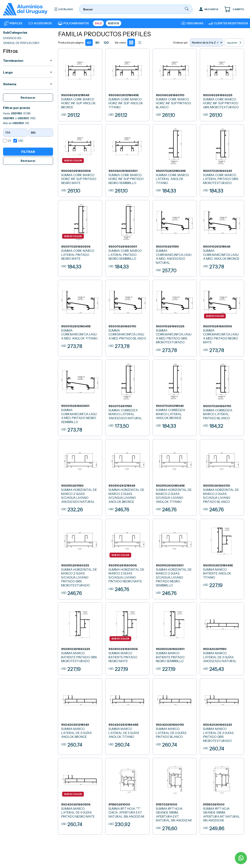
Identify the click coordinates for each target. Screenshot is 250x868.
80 (97, 43)
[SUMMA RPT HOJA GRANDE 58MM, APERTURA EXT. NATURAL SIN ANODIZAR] (175, 795)
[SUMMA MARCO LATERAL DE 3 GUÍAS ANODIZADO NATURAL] (222, 638)
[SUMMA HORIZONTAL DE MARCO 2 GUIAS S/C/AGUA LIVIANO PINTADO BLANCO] (222, 477)
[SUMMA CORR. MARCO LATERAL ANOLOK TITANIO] (175, 161)
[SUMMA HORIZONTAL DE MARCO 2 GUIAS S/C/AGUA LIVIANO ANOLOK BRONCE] (127, 477)
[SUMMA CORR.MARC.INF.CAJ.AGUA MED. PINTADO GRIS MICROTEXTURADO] (175, 318)
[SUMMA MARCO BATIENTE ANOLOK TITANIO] (222, 559)
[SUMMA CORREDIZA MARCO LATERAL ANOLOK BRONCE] (175, 397)
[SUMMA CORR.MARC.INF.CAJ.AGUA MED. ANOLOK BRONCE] (222, 238)
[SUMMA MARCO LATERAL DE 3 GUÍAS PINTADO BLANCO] (175, 716)
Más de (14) (16, 123)
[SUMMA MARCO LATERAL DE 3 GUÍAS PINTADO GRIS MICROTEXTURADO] (222, 716)
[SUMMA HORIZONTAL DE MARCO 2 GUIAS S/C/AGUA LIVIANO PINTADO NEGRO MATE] (127, 559)
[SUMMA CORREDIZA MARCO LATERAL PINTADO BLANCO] (222, 397)
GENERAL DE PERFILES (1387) (21, 43)
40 (89, 43)
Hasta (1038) (17, 113)
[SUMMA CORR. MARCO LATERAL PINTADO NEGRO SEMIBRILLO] (127, 238)
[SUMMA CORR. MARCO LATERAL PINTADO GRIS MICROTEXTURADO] (222, 161)
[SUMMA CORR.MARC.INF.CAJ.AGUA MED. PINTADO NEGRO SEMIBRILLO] (80, 397)
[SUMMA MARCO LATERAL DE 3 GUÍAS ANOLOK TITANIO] (127, 716)
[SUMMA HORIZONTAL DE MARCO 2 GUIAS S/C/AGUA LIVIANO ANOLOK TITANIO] (175, 477)
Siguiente (234, 43)
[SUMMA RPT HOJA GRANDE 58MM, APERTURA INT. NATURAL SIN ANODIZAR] (222, 795)
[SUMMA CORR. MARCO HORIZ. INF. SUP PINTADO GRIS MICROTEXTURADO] (222, 85)
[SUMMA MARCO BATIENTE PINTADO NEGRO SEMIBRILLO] (175, 638)
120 (106, 43)
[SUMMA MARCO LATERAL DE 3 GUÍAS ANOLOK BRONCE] (80, 716)
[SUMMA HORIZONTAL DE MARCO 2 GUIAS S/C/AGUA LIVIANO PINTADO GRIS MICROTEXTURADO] (80, 559)
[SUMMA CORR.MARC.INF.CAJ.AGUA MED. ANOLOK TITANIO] (80, 318)
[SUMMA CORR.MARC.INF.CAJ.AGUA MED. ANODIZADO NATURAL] (175, 238)
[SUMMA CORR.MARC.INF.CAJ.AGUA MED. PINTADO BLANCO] (127, 318)
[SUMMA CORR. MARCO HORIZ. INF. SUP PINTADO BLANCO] (175, 85)
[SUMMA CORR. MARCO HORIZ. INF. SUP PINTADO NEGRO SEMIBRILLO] (127, 161)
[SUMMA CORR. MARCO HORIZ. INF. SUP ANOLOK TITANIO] (127, 85)
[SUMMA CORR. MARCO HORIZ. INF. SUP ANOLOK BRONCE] (80, 85)
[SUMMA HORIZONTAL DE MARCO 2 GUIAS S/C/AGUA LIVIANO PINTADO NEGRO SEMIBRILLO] (175, 559)
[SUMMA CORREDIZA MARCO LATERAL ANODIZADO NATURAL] (127, 397)
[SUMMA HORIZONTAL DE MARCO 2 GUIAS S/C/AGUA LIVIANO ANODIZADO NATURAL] (80, 477)
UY (10, 141)
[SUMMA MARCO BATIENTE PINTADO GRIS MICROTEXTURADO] (80, 638)
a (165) (19, 118)
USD (21, 141)
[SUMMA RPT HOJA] (127, 795)
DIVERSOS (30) (12, 38)
